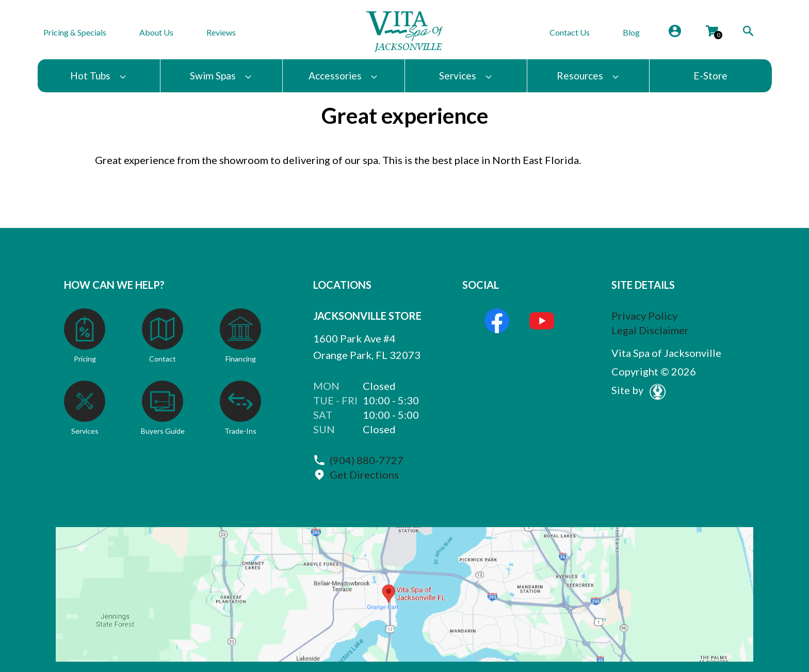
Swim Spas (221, 76)
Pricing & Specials (75, 32)
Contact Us (570, 32)
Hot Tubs (99, 76)
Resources (588, 76)
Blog (631, 32)
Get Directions (364, 474)
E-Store (710, 76)
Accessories (343, 76)
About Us (156, 32)
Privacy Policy (644, 316)
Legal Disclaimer (650, 330)
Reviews (221, 32)
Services (466, 76)
